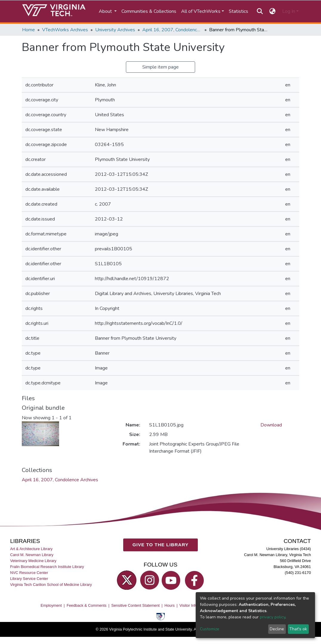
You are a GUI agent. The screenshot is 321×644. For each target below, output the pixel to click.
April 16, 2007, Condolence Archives (172, 30)
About (106, 11)
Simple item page (160, 67)
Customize (210, 629)
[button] (273, 11)
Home (28, 30)
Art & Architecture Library (31, 549)
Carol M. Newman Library (32, 555)
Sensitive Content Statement (135, 605)
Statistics (239, 11)
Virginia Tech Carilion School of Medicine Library (51, 585)
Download (271, 425)
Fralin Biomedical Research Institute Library (47, 567)
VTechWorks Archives (65, 30)
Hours (169, 605)
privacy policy (273, 617)
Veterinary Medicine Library (33, 561)
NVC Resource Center (29, 573)
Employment (51, 605)
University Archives (115, 30)
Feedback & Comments (87, 605)
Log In (289, 11)
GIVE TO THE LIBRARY (160, 545)
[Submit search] (260, 11)
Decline (277, 629)
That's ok (298, 629)
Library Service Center (29, 579)
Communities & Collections (149, 11)
